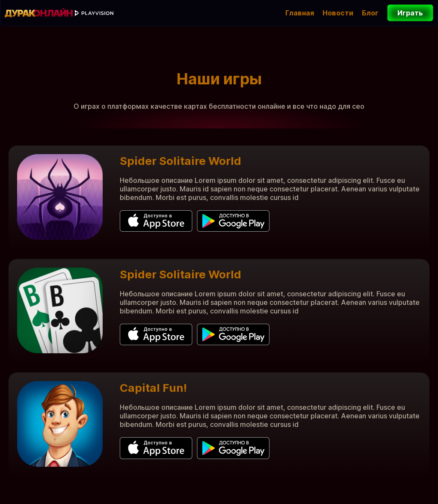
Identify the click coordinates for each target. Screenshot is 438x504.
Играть (405, 13)
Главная (300, 13)
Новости (338, 13)
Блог (370, 13)
